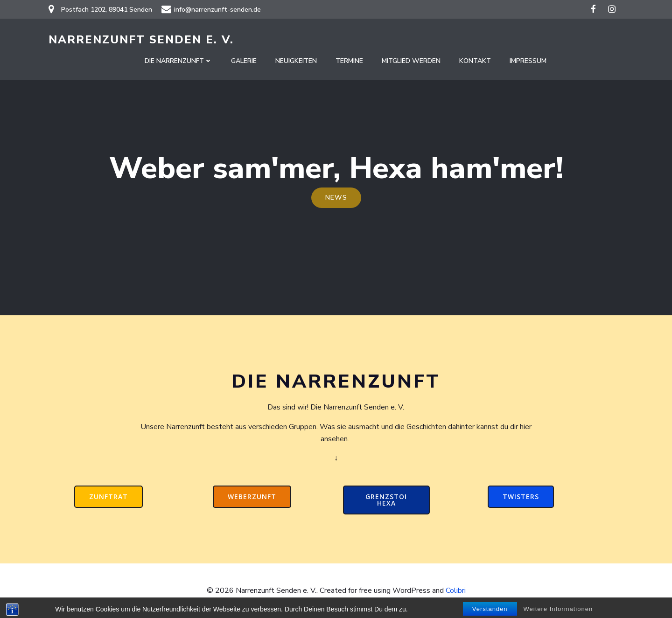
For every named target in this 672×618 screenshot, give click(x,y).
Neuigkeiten (296, 61)
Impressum (528, 61)
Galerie (244, 61)
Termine (349, 61)
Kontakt (475, 61)
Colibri (456, 590)
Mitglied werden (411, 61)
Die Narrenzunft (178, 61)
